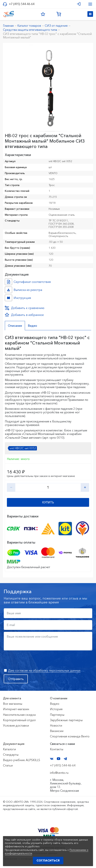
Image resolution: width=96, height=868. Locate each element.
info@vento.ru (59, 773)
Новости (56, 725)
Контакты (57, 749)
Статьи (8, 765)
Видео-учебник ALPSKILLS (22, 760)
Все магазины (13, 704)
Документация (14, 744)
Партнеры (57, 715)
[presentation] (32, 660)
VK (52, 759)
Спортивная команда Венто (70, 736)
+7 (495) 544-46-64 (22, 4)
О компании (59, 698)
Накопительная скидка (19, 715)
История (56, 709)
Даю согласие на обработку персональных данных (44, 670)
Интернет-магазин (16, 709)
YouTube (59, 759)
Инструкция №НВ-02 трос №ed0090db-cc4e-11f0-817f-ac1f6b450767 (8, 298)
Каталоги (9, 749)
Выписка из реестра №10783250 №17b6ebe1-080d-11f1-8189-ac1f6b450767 (8, 290)
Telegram (65, 759)
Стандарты (11, 755)
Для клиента (12, 698)
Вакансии (57, 731)
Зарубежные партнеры (66, 720)
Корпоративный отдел (19, 720)
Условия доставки (16, 725)
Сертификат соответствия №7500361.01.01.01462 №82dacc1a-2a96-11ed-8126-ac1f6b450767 (8, 282)
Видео (55, 704)
